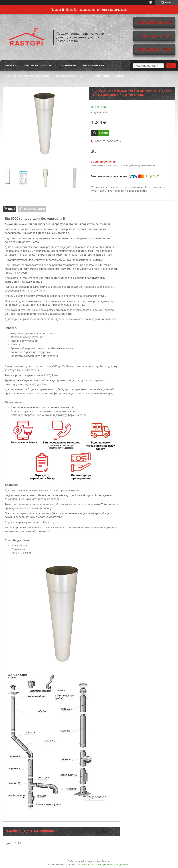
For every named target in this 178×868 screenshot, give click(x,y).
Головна (10, 65)
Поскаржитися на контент (90, 865)
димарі (64, 229)
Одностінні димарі (16, 301)
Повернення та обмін (108, 76)
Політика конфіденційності (118, 865)
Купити (103, 133)
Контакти (69, 65)
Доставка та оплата (71, 76)
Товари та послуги (37, 65)
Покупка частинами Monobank (26, 76)
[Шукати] (171, 65)
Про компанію (94, 65)
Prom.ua (106, 861)
